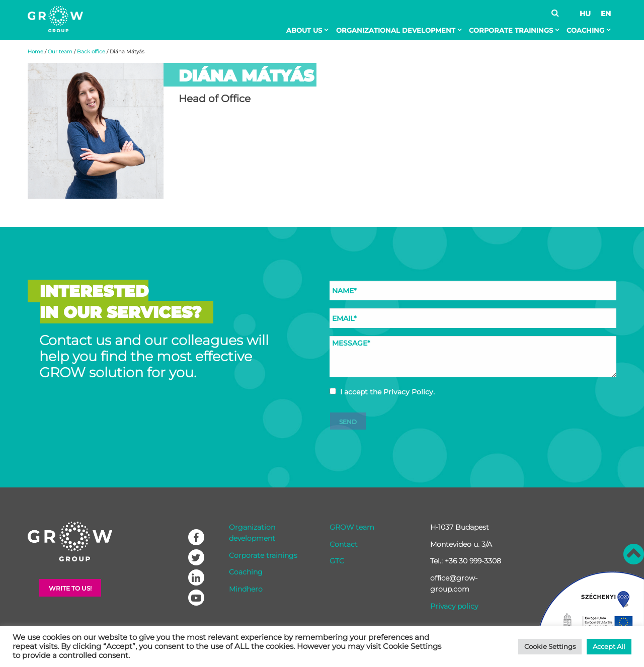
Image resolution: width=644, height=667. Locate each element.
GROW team (352, 527)
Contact (344, 544)
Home (35, 52)
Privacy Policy (408, 392)
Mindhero (246, 589)
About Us (304, 30)
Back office (91, 52)
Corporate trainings (511, 30)
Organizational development (396, 30)
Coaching (585, 30)
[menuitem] (309, 30)
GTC (337, 561)
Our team (60, 52)
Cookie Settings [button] (550, 646)
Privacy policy (454, 606)
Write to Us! (70, 588)
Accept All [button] (609, 646)
